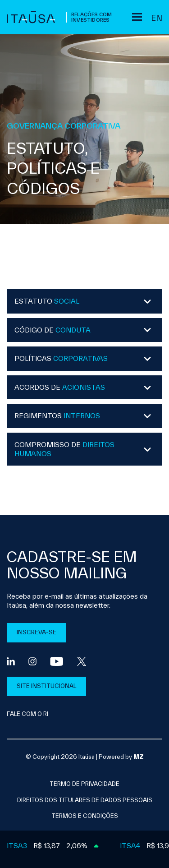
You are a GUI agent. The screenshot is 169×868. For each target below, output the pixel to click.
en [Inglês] (157, 18)
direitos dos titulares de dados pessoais (85, 800)
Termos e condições (85, 816)
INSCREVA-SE (37, 632)
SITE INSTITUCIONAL (46, 686)
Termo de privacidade (84, 784)
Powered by (121, 757)
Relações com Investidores (91, 17)
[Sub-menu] (137, 17)
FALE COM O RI (27, 714)
